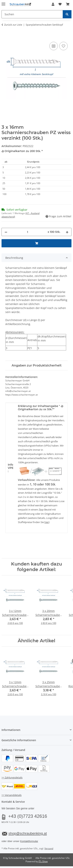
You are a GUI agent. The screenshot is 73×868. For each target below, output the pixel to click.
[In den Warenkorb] (5, 37)
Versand (49, 848)
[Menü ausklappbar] (3, 2)
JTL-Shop (43, 861)
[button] (53, 4)
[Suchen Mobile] (32, 14)
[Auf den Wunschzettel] (63, 46)
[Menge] (27, 232)
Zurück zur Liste (13, 25)
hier (47, 522)
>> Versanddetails (12, 795)
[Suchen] (67, 14)
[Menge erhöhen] (67, 232)
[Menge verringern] (6, 232)
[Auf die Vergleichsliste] (54, 46)
